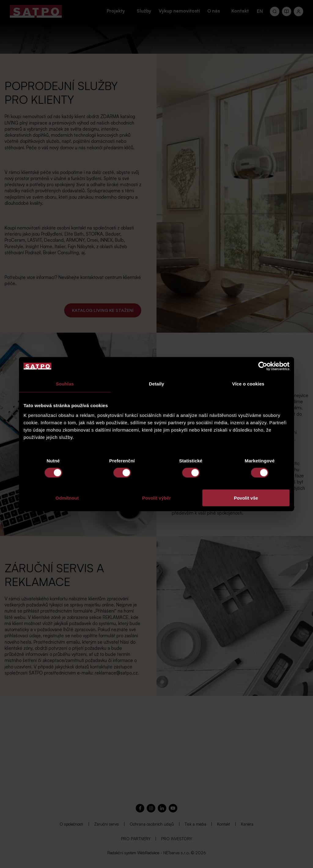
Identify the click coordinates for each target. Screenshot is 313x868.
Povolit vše (246, 498)
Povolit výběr (156, 498)
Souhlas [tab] (65, 384)
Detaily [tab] (156, 384)
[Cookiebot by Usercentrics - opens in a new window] (263, 366)
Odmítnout (67, 498)
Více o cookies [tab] (248, 384)
